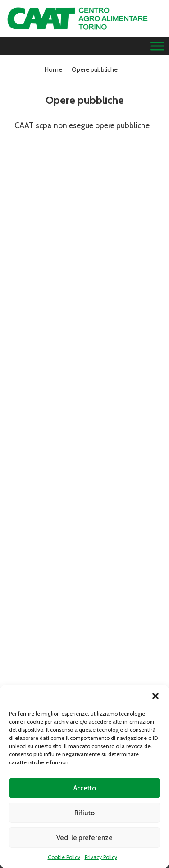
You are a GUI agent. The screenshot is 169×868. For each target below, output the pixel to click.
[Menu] (157, 46)
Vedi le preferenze (84, 838)
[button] (155, 696)
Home (53, 69)
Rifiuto (84, 813)
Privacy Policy (101, 857)
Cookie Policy (64, 857)
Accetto (85, 788)
